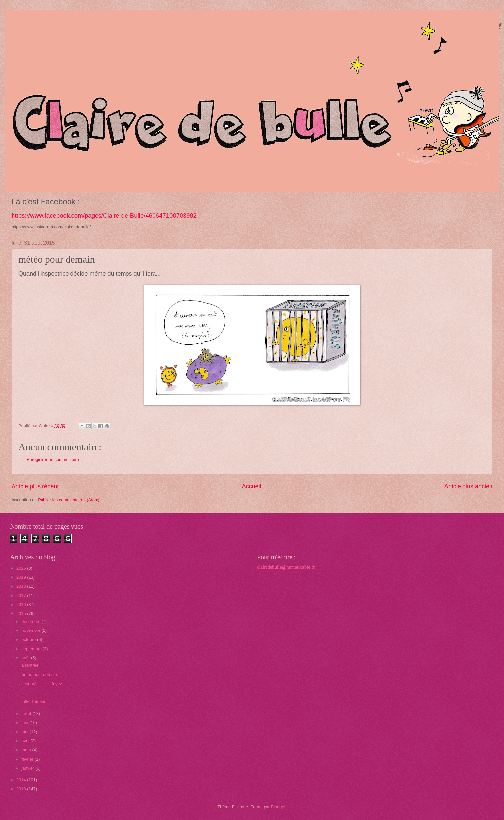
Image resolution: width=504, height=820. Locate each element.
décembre (31, 621)
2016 (22, 605)
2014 (22, 780)
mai (25, 732)
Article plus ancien (468, 486)
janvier (28, 768)
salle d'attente (33, 702)
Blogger (278, 807)
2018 (22, 586)
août (26, 658)
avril (26, 741)
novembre (31, 630)
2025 (22, 568)
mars (27, 750)
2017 (22, 595)
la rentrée (29, 665)
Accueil (251, 486)
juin (25, 723)
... (22, 693)
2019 (22, 577)
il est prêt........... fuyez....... (45, 684)
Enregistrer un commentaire (53, 460)
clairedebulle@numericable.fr (286, 567)
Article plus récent (35, 486)
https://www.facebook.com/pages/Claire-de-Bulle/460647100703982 (104, 215)
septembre (32, 649)
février (28, 759)
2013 (22, 789)
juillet (27, 713)
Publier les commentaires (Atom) (69, 500)
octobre (29, 640)
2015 (22, 614)
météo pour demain (39, 674)
